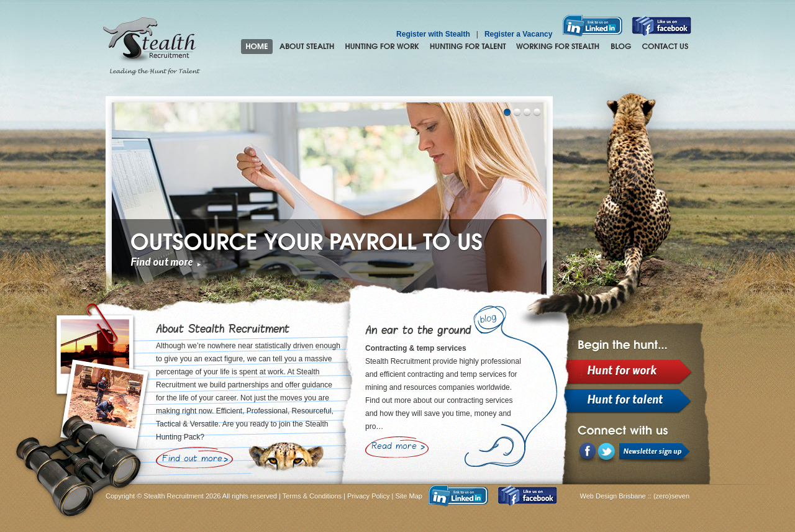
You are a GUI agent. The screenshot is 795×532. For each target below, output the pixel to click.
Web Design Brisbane (614, 496)
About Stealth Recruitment (307, 47)
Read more (394, 447)
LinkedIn (606, 454)
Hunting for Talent (468, 47)
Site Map (409, 496)
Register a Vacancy (518, 34)
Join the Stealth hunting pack (558, 47)
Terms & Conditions (312, 496)
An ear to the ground (418, 331)
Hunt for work (622, 371)
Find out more (161, 263)
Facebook (587, 454)
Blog (621, 47)
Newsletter (655, 454)
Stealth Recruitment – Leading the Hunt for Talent (152, 47)
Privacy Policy (368, 496)
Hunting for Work (382, 47)
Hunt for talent (625, 400)
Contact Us (665, 47)
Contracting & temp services (416, 348)
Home (257, 47)
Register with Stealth (433, 34)
